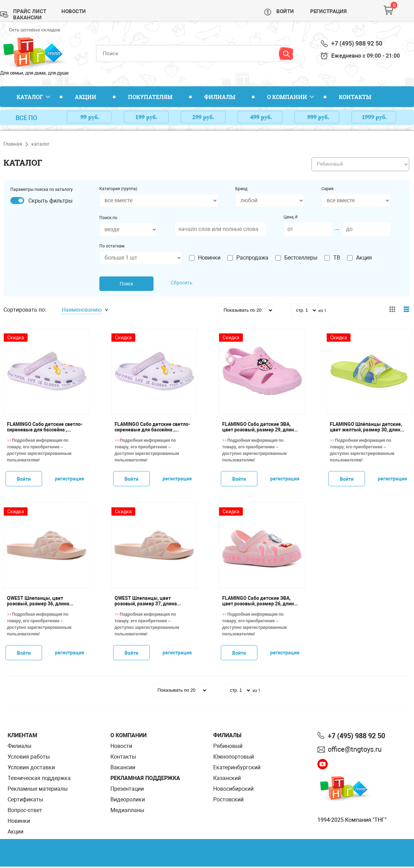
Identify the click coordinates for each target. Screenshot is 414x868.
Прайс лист (30, 11)
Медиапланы (127, 810)
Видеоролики (128, 799)
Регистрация (328, 11)
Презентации (127, 789)
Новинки (19, 821)
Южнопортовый (234, 757)
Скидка (16, 338)
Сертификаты (25, 799)
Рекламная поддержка (145, 778)
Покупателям (150, 97)
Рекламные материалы (38, 789)
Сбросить (182, 283)
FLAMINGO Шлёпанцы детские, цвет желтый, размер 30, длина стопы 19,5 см (366, 427)
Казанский (227, 778)
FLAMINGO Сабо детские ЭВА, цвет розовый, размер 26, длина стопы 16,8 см (259, 601)
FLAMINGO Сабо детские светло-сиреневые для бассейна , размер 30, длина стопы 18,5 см (45, 427)
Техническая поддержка (39, 778)
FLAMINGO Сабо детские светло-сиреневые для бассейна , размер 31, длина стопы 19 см (152, 427)
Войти (285, 11)
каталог (41, 144)
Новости (74, 11)
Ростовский (228, 799)
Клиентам (22, 735)
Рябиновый (228, 746)
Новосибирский (233, 789)
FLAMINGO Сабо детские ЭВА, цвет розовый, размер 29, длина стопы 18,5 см (259, 427)
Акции (86, 97)
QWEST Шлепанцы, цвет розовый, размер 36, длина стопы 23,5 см (38, 601)
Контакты (355, 97)
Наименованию (82, 310)
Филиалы (220, 97)
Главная (13, 144)
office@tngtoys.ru (355, 749)
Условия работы (29, 757)
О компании (287, 97)
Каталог (30, 97)
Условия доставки (31, 767)
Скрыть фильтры (50, 201)
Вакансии (27, 18)
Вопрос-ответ (25, 810)
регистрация (70, 479)
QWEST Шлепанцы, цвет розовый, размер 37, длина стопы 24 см (146, 601)
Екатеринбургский (237, 767)
